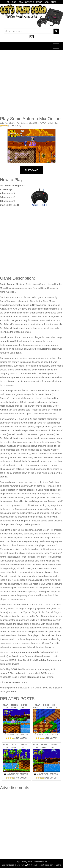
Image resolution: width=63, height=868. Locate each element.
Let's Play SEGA (7, 123)
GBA (21, 2)
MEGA (39, 2)
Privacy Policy (27, 862)
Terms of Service (40, 862)
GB (8, 2)
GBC (14, 2)
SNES (54, 2)
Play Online (22, 123)
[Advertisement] (32, 83)
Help (18, 862)
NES (47, 2)
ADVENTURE (46, 123)
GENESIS (30, 2)
